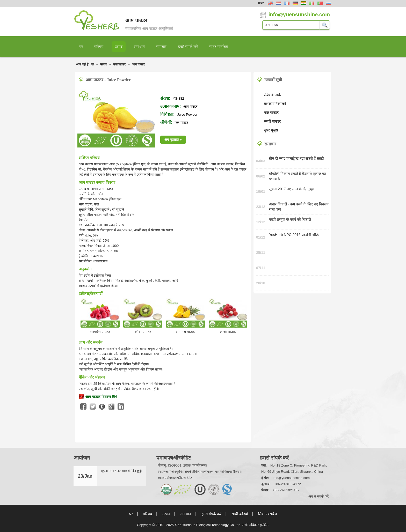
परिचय (99, 47)
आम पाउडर (138, 64)
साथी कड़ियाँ (240, 514)
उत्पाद (119, 47)
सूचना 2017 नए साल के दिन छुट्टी (291, 189)
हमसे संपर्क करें (188, 47)
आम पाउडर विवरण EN (101, 397)
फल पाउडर (119, 64)
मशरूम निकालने (275, 104)
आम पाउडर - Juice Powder (108, 80)
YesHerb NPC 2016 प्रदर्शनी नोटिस (295, 235)
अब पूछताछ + (173, 140)
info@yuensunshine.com (291, 478)
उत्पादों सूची (273, 80)
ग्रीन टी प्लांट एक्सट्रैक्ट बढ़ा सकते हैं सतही (296, 158)
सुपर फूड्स (271, 130)
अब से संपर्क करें (318, 496)
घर (81, 47)
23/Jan (85, 476)
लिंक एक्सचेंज (267, 514)
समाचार (161, 47)
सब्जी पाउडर (272, 121)
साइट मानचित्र (219, 47)
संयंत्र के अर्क (272, 95)
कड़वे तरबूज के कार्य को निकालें (290, 219)
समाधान (139, 47)
